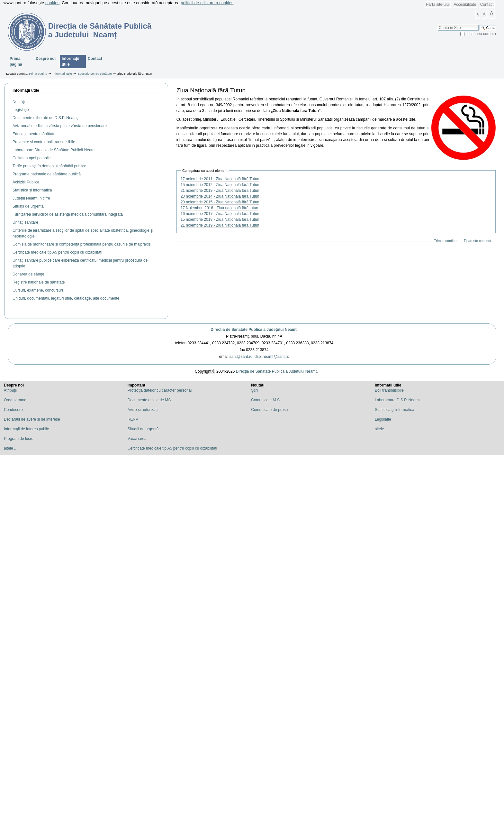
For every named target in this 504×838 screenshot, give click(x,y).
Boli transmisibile (389, 390)
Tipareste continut (477, 241)
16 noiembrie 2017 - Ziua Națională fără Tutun (220, 214)
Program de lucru (19, 439)
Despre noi (46, 59)
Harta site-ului (438, 5)
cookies (52, 3)
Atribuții (10, 390)
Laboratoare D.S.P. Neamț (397, 400)
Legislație (383, 419)
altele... (381, 429)
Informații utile (71, 61)
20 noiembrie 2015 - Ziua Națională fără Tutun (220, 202)
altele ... (11, 448)
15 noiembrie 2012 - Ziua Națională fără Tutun (220, 185)
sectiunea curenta (481, 34)
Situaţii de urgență (143, 429)
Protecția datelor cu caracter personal (160, 390)
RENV (133, 419)
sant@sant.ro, (242, 357)
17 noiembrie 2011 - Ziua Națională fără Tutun (220, 179)
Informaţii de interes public (26, 429)
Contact (487, 5)
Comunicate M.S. (266, 400)
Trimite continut (446, 241)
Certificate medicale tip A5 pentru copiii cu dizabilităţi (172, 448)
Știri (254, 390)
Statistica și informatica (395, 410)
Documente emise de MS (149, 400)
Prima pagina (16, 61)
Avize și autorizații (143, 410)
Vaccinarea (137, 439)
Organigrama (15, 400)
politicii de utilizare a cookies (207, 3)
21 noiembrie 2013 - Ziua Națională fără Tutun (220, 191)
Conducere (13, 410)
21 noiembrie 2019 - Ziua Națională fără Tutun (220, 225)
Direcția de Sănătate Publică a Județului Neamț (253, 330)
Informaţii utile (26, 90)
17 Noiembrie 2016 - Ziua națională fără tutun (219, 208)
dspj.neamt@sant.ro (272, 357)
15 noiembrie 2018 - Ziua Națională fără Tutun (220, 219)
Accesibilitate (465, 5)
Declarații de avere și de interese (32, 419)
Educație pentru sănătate (95, 74)
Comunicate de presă (269, 410)
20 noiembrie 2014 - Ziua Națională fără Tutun (220, 196)
